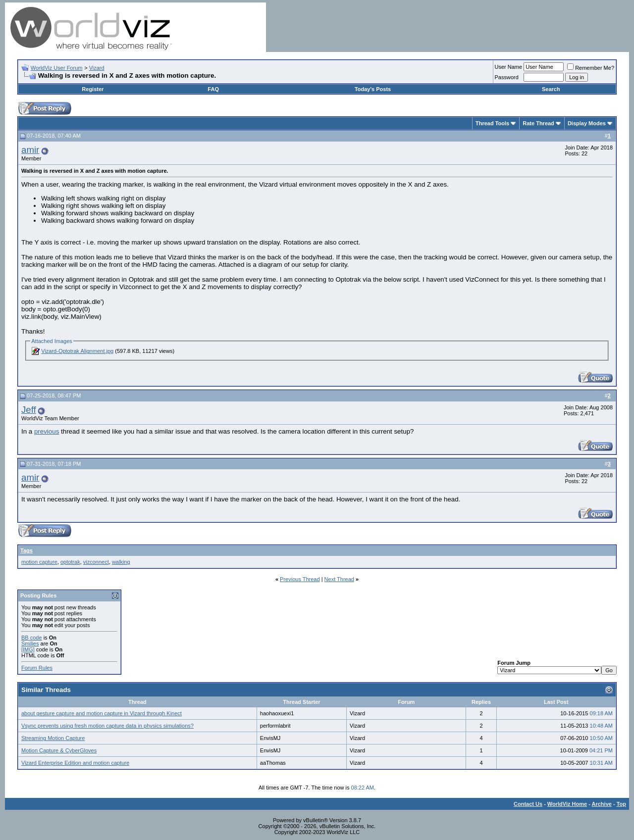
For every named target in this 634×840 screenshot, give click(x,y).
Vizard (97, 68)
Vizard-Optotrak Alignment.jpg (77, 351)
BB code (32, 638)
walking (121, 562)
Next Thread (339, 579)
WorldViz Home (567, 804)
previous (47, 431)
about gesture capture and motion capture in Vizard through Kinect (102, 713)
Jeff (29, 410)
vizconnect (96, 562)
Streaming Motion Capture (53, 738)
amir (30, 150)
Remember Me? (591, 68)
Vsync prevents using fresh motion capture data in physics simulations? (107, 726)
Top (621, 804)
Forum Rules (37, 668)
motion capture (39, 562)
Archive (602, 804)
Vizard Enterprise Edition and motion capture (75, 763)
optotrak (70, 562)
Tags (26, 550)
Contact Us (528, 804)
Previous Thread (300, 579)
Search (551, 89)
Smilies (30, 643)
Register (93, 89)
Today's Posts (373, 89)
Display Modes (587, 123)
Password (507, 77)
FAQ (213, 89)
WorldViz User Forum (57, 68)
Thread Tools (492, 123)
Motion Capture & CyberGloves (59, 750)
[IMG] (28, 649)
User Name (509, 67)
